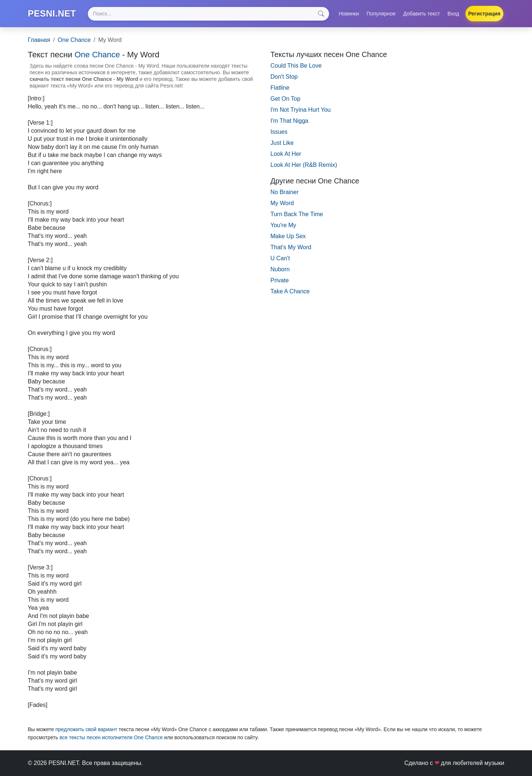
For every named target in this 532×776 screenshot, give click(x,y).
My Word (282, 203)
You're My (283, 225)
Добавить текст (422, 14)
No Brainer (285, 192)
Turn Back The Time (297, 214)
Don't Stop (284, 77)
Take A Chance (290, 291)
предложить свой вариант (86, 729)
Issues (279, 132)
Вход (453, 14)
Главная (39, 40)
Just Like (282, 143)
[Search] (208, 14)
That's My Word (291, 247)
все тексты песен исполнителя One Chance (111, 737)
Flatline (280, 88)
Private (280, 280)
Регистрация (485, 14)
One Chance (74, 40)
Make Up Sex (288, 236)
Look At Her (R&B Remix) (304, 165)
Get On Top (286, 99)
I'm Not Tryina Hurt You (301, 110)
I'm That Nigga (290, 121)
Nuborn (280, 269)
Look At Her (286, 154)
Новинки (349, 14)
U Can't (280, 258)
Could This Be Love (296, 66)
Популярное (381, 14)
